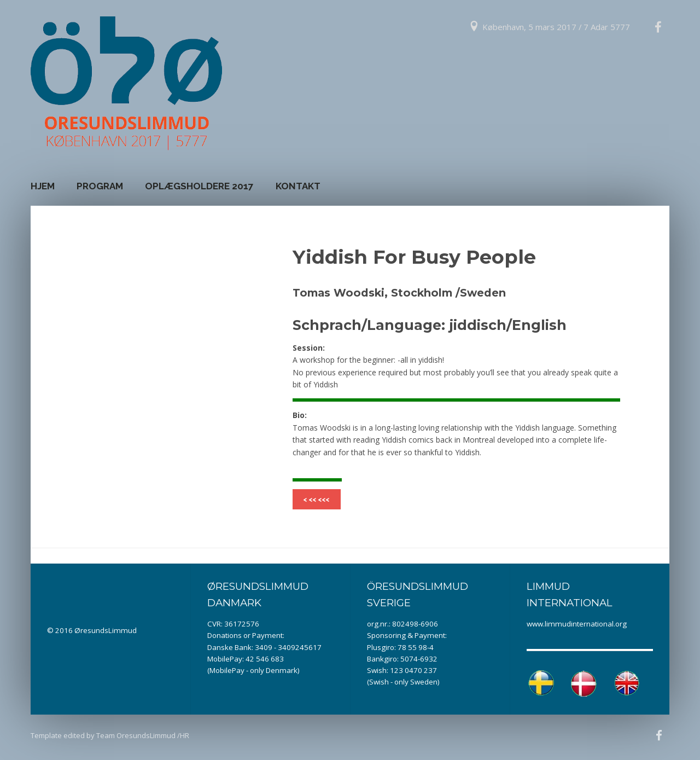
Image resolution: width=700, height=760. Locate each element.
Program (100, 186)
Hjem (43, 186)
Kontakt (298, 186)
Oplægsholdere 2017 (199, 186)
